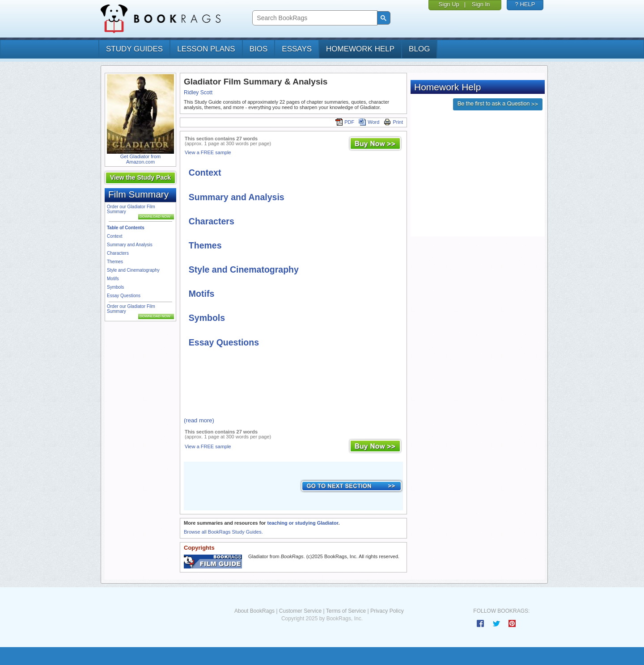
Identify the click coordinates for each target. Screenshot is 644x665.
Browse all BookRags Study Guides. (223, 532)
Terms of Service (346, 611)
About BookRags (254, 611)
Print (393, 122)
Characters (118, 253)
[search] (314, 18)
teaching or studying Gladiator (303, 523)
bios (259, 49)
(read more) (199, 420)
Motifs (113, 279)
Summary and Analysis (130, 245)
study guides (134, 49)
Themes (115, 262)
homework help (360, 49)
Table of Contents (126, 228)
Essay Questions (124, 296)
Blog (419, 49)
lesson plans (206, 49)
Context (114, 236)
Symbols (115, 287)
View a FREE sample (208, 152)
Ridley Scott (198, 93)
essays (297, 49)
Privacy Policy (387, 611)
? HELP (525, 4)
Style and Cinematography (133, 270)
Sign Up (449, 4)
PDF (345, 122)
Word (369, 122)
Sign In (481, 4)
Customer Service (300, 611)
